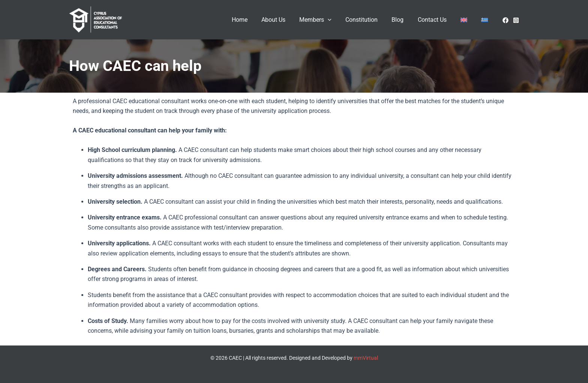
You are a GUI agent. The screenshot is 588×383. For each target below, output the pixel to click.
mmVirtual (366, 358)
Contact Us (437, 20)
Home (254, 20)
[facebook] (505, 20)
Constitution (370, 20)
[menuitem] (467, 20)
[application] (339, 20)
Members (326, 20)
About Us (286, 20)
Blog (405, 20)
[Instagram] (516, 20)
